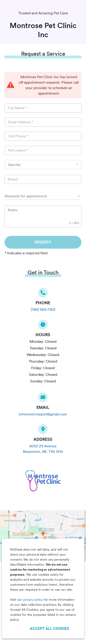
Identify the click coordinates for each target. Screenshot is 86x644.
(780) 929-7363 (43, 310)
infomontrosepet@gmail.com (43, 414)
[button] (43, 196)
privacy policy (33, 600)
